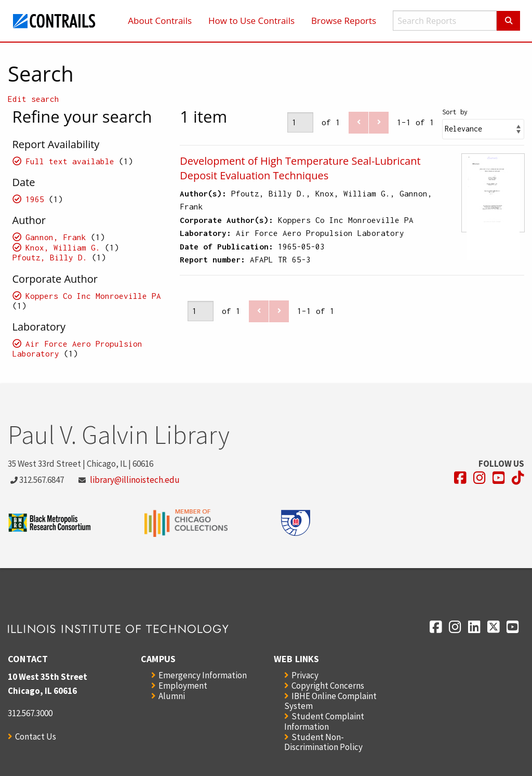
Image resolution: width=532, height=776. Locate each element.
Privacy (305, 675)
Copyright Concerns (328, 686)
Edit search (34, 99)
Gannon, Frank (56, 237)
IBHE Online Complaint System (330, 701)
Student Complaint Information (324, 721)
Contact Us (36, 736)
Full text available (70, 161)
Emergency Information (203, 675)
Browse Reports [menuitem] (344, 21)
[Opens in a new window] (460, 478)
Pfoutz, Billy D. (50, 257)
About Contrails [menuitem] (160, 21)
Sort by (455, 112)
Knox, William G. (63, 247)
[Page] (300, 122)
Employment (183, 686)
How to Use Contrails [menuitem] (251, 21)
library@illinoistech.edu (135, 480)
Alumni (172, 696)
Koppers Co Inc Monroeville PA (93, 296)
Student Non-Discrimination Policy (323, 742)
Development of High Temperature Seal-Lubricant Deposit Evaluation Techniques (300, 168)
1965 (35, 199)
